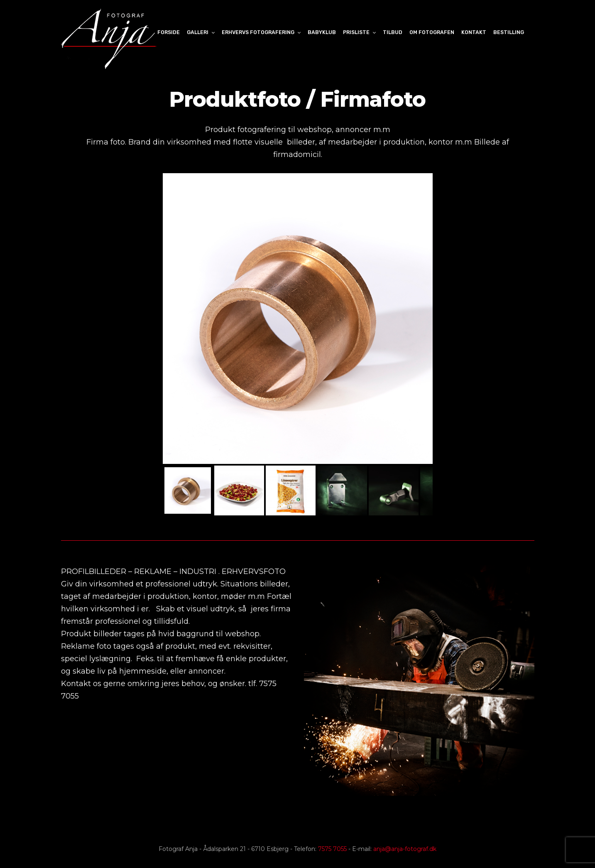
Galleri (198, 32)
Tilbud (393, 32)
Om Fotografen (432, 32)
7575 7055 (332, 849)
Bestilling (509, 32)
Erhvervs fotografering (258, 32)
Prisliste (356, 32)
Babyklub (322, 32)
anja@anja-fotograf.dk (405, 849)
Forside (169, 32)
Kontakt (474, 32)
